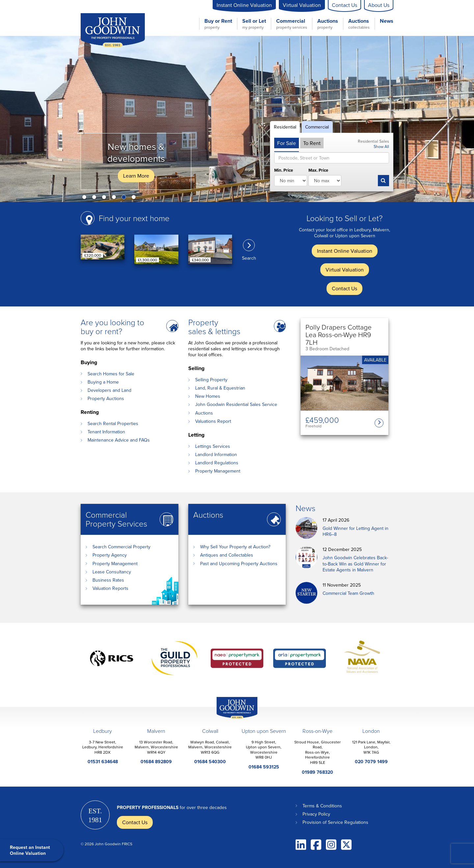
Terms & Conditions (322, 806)
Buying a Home (103, 382)
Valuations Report (213, 421)
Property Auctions (106, 398)
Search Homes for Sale (111, 374)
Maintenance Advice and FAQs (119, 440)
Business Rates (108, 580)
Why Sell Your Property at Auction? (235, 547)
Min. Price (284, 171)
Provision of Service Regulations (335, 822)
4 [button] (115, 198)
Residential (285, 127)
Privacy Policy (316, 814)
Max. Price (318, 171)
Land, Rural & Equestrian (220, 388)
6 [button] (135, 198)
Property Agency (110, 555)
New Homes (208, 396)
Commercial (292, 24)
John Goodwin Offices (231, 719)
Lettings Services (213, 446)
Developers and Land (109, 390)
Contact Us (344, 5)
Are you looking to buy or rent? (112, 327)
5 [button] (125, 198)
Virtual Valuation (302, 5)
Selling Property (211, 380)
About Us (379, 5)
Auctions (328, 24)
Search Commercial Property (121, 547)
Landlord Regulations (217, 463)
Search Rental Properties (113, 423)
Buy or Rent (218, 24)
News (387, 21)
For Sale (287, 143)
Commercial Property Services (116, 519)
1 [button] (86, 198)
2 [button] (95, 198)
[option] (237, 119)
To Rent (312, 143)
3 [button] (105, 198)
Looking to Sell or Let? (344, 218)
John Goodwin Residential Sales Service (236, 404)
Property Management (218, 471)
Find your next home (134, 218)
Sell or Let (254, 24)
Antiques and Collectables (227, 555)
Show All (381, 146)
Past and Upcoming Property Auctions (239, 564)
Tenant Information (106, 432)
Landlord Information (216, 454)
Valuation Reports (110, 588)
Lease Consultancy (112, 572)
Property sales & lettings (214, 327)
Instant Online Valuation (244, 5)
